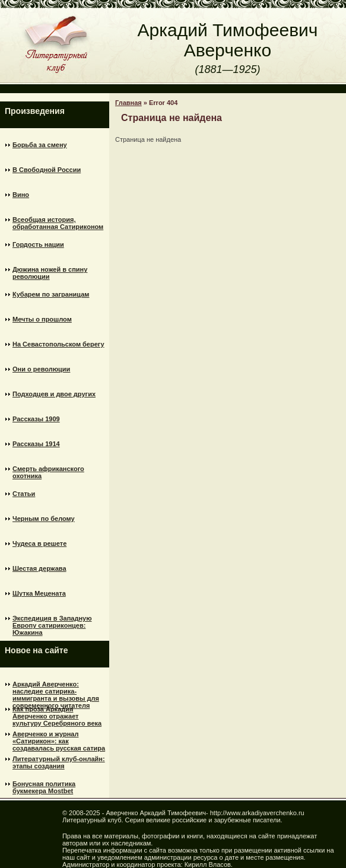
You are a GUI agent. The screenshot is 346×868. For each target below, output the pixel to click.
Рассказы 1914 (36, 444)
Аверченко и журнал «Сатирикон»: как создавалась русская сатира (59, 739)
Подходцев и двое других (54, 394)
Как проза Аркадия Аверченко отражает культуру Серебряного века (57, 714)
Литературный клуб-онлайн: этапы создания (59, 762)
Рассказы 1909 (36, 419)
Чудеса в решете (39, 543)
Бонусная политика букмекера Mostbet (44, 787)
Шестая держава (39, 568)
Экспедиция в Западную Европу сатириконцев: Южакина (52, 624)
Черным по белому (44, 519)
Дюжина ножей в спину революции (50, 273)
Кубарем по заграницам (51, 294)
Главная (128, 103)
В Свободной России (47, 170)
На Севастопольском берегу (58, 344)
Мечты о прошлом (42, 319)
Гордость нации (38, 244)
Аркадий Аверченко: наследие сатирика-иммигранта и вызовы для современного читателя (56, 689)
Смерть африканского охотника (48, 472)
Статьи (24, 494)
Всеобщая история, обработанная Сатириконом (58, 223)
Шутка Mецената (39, 593)
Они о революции (41, 369)
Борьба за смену (40, 145)
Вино (21, 195)
